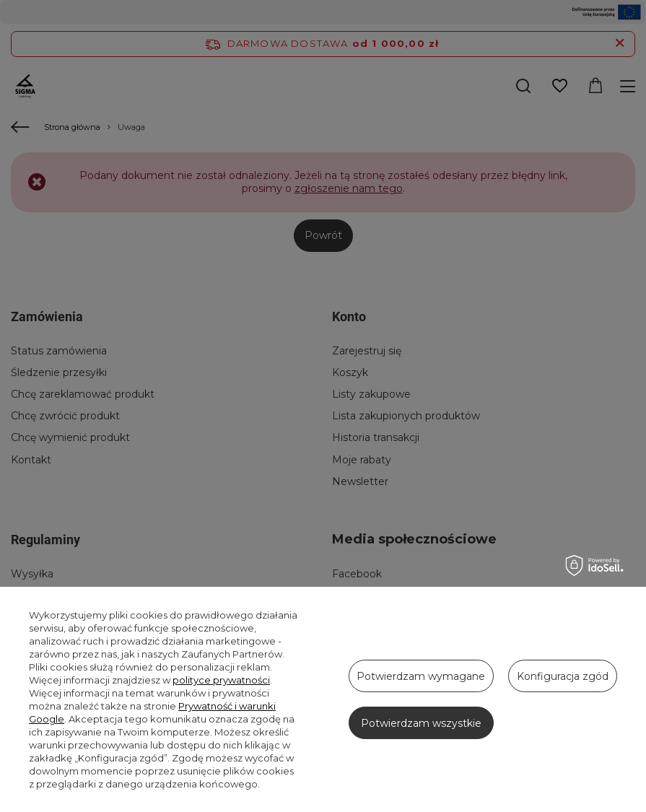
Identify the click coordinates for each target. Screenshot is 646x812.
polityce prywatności (221, 680)
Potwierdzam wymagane (421, 676)
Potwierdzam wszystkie (421, 723)
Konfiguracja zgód (563, 676)
